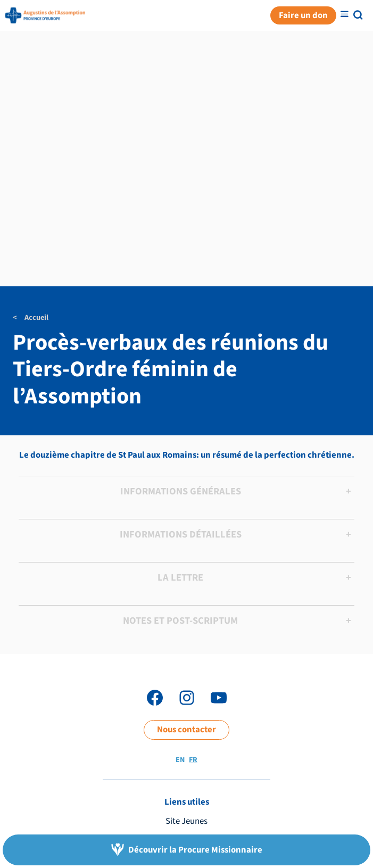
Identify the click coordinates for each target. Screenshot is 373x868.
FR (193, 760)
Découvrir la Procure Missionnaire (195, 850)
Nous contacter (186, 730)
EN (180, 760)
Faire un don (303, 15)
